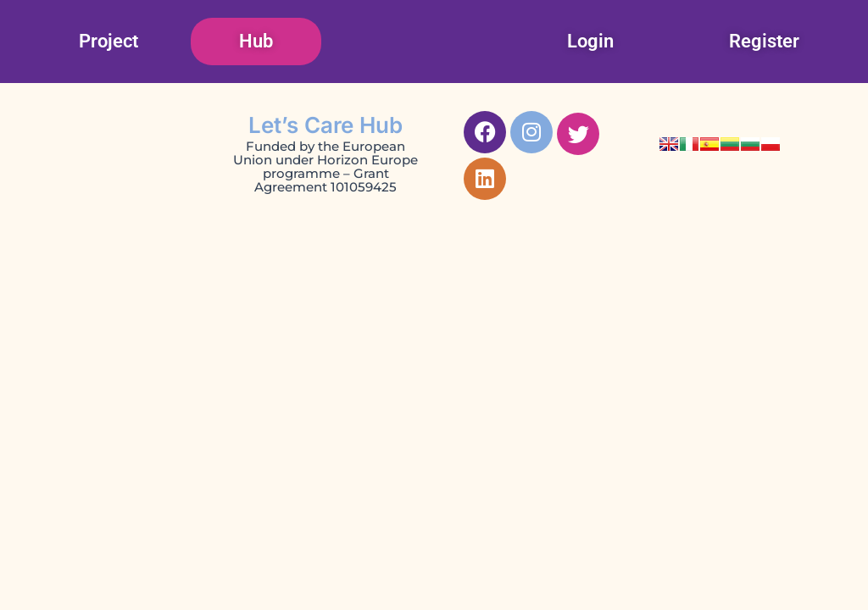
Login (590, 41)
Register (764, 41)
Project (108, 41)
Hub (256, 41)
